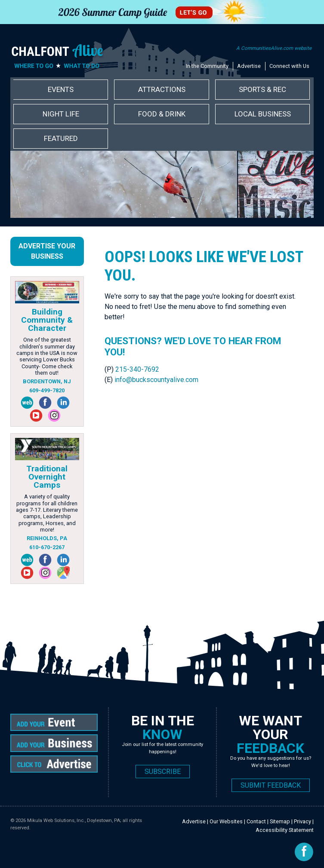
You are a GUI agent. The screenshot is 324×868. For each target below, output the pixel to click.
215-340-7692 (137, 369)
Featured (61, 138)
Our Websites (226, 821)
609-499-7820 (47, 390)
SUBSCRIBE (163, 772)
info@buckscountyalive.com (156, 380)
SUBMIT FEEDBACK (271, 785)
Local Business (263, 114)
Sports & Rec (262, 89)
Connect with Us (289, 66)
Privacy (302, 821)
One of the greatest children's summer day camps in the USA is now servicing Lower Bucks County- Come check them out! (47, 356)
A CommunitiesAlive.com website (274, 48)
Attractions (162, 89)
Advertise (249, 66)
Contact (256, 821)
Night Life (61, 114)
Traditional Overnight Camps (47, 477)
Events (61, 89)
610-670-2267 (47, 547)
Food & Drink (162, 114)
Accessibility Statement (285, 830)
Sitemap (280, 821)
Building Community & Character (47, 320)
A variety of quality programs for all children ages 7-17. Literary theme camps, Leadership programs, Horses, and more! (47, 513)
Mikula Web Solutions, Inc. (56, 821)
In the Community (207, 66)
